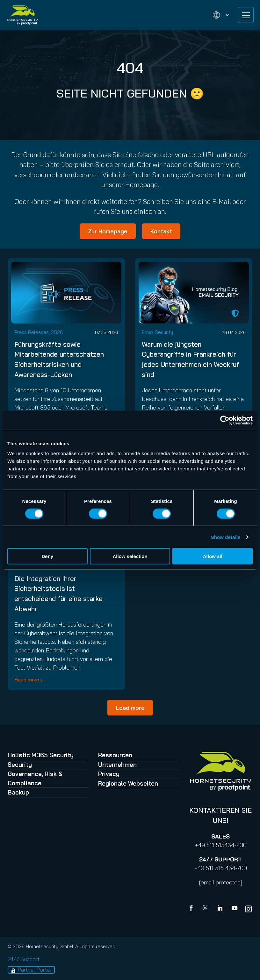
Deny (47, 556)
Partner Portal (34, 970)
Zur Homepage (108, 231)
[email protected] (221, 882)
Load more (130, 708)
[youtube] (235, 909)
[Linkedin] (220, 909)
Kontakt (161, 231)
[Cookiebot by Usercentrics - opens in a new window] (225, 420)
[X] (206, 909)
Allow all (213, 556)
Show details (226, 537)
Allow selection (130, 556)
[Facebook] (192, 909)
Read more (27, 679)
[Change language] (217, 15)
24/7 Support (24, 959)
